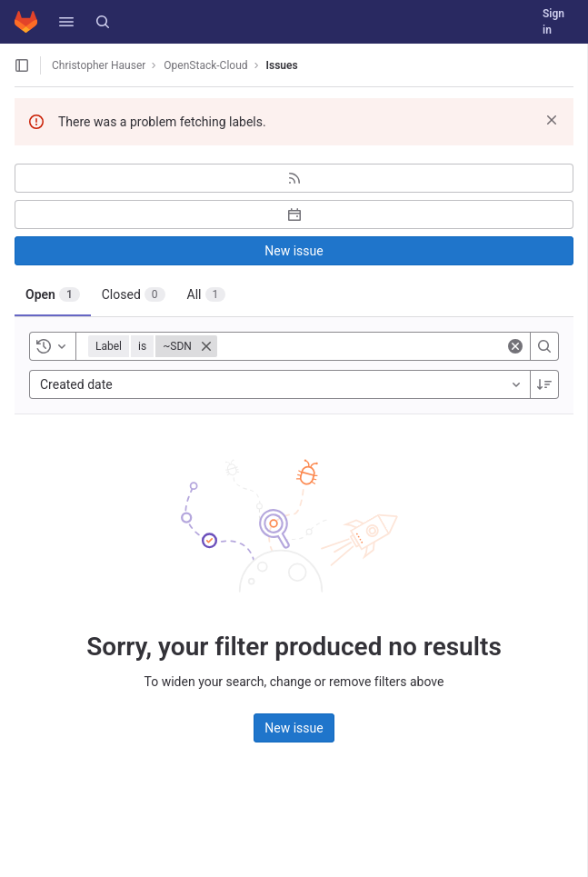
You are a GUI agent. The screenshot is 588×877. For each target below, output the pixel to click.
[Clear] (515, 346)
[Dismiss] (552, 120)
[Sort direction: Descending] (544, 384)
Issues (282, 65)
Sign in (553, 22)
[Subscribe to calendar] (294, 214)
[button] (66, 22)
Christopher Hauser (99, 65)
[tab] (53, 294)
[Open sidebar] (22, 65)
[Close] (206, 346)
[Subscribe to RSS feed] (294, 178)
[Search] (103, 22)
